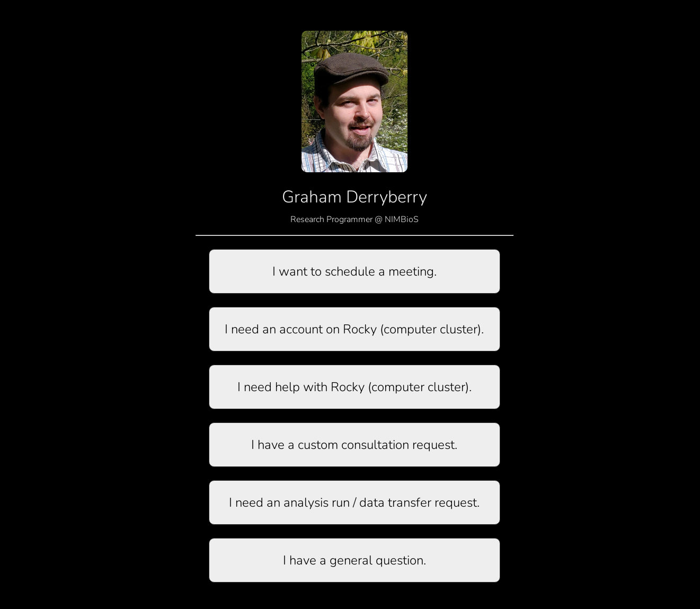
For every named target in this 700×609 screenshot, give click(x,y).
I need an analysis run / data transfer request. (354, 502)
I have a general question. (355, 560)
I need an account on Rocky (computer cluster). (354, 329)
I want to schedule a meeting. (355, 271)
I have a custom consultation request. (354, 445)
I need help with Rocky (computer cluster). (355, 387)
